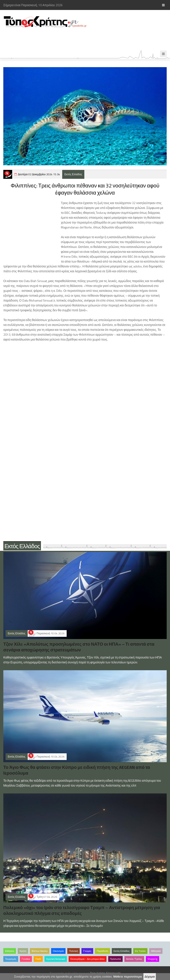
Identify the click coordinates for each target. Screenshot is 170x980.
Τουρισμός (11, 959)
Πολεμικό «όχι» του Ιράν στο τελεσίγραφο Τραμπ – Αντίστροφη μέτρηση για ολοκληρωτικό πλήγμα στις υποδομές (82, 910)
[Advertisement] (81, 39)
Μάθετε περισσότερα (128, 977)
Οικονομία (58, 951)
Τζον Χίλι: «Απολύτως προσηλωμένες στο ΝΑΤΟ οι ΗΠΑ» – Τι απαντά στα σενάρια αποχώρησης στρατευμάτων (79, 647)
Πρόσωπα (115, 959)
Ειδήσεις (10, 951)
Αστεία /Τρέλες (134, 959)
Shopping (153, 959)
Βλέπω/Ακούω (40, 951)
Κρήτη (23, 951)
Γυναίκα (26, 959)
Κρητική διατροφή (56, 959)
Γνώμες (87, 951)
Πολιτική (73, 951)
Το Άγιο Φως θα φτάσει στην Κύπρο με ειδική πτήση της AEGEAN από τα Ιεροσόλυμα (77, 770)
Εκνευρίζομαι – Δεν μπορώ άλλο (87, 959)
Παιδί (38, 959)
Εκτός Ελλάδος (73, 174)
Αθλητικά (156, 951)
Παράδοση (102, 951)
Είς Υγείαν (140, 951)
